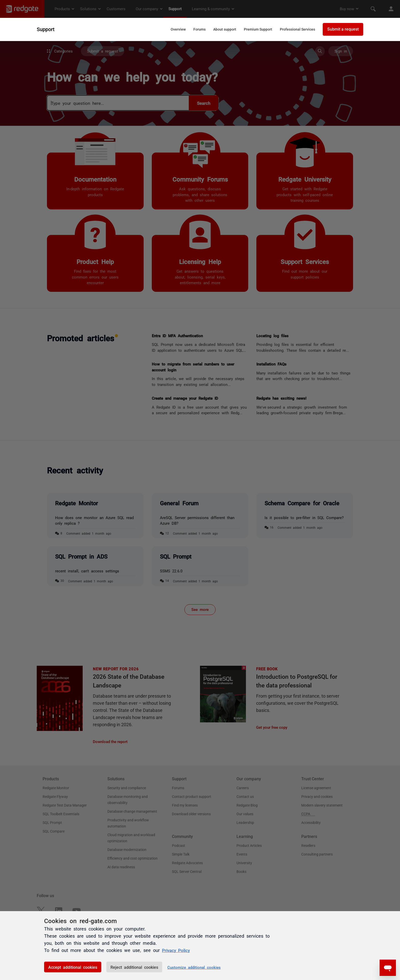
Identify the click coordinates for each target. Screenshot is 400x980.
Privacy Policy (177, 950)
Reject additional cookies (134, 967)
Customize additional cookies (194, 967)
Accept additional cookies (73, 967)
